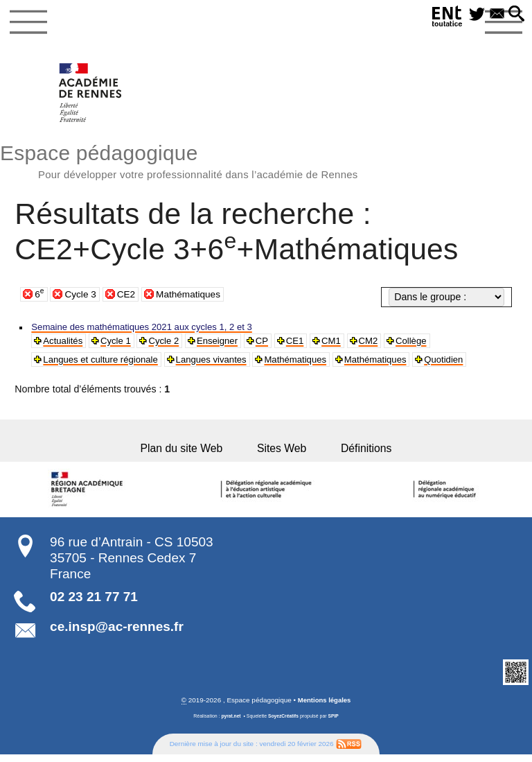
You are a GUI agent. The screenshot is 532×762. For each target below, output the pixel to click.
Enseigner (228, 345)
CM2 (386, 345)
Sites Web (283, 454)
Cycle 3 (81, 296)
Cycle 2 (171, 345)
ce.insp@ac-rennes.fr (117, 633)
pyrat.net (230, 724)
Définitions (364, 454)
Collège (431, 345)
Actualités (65, 345)
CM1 (347, 345)
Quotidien (471, 364)
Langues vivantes (224, 364)
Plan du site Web (185, 454)
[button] (515, 15)
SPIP (335, 724)
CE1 (310, 345)
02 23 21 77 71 (94, 604)
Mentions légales (324, 708)
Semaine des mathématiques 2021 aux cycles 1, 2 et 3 (151, 330)
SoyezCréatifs (283, 724)
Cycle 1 (121, 345)
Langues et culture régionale (106, 364)
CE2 (128, 296)
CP (275, 345)
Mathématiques (192, 296)
